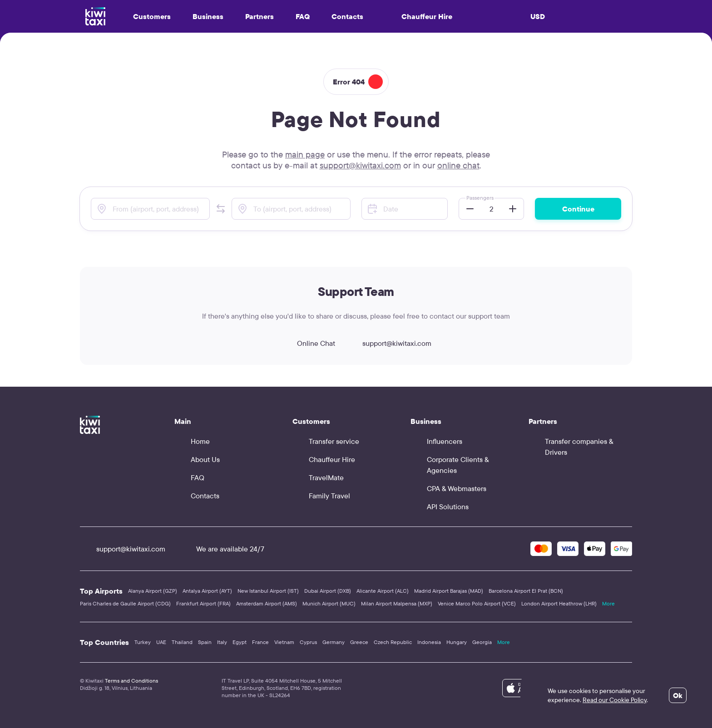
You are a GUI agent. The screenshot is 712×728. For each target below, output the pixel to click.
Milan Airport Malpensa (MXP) (397, 603)
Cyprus (308, 642)
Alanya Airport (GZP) (153, 591)
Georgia (482, 642)
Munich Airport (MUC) (329, 603)
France (260, 642)
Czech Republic (393, 642)
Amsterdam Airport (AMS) (267, 603)
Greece (359, 642)
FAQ (303, 16)
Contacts (347, 16)
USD (538, 16)
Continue (578, 209)
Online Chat (308, 343)
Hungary (457, 642)
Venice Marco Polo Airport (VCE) (477, 603)
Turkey (143, 642)
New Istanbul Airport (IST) (268, 591)
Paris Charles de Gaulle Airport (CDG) (125, 603)
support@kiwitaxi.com (360, 165)
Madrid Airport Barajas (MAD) (449, 591)
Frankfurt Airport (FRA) (203, 603)
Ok (678, 695)
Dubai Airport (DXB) (328, 591)
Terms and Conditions (131, 681)
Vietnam (284, 642)
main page (305, 154)
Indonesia (429, 642)
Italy (222, 642)
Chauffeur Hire (419, 16)
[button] (221, 209)
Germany (334, 642)
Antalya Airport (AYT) (207, 591)
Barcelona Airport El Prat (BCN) (526, 591)
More (608, 603)
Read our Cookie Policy (615, 700)
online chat (458, 165)
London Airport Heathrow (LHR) (559, 603)
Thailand (182, 642)
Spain (205, 642)
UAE (161, 642)
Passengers (480, 198)
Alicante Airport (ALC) (383, 591)
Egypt (240, 642)
